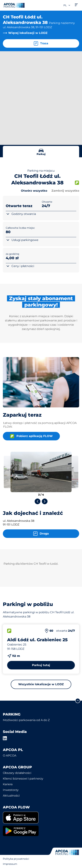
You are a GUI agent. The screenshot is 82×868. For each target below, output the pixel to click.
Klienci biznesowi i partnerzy (23, 779)
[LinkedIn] (5, 738)
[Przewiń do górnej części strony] (78, 701)
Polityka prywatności (16, 859)
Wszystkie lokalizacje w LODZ (41, 684)
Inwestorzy (11, 790)
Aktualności (11, 796)
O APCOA (10, 756)
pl (67, 5)
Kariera (8, 784)
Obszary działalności (17, 773)
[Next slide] (45, 501)
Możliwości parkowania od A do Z (26, 720)
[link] (41, 818)
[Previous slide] (38, 501)
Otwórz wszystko (34, 191)
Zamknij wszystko (65, 191)
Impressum (10, 864)
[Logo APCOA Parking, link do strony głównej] (14, 5)
